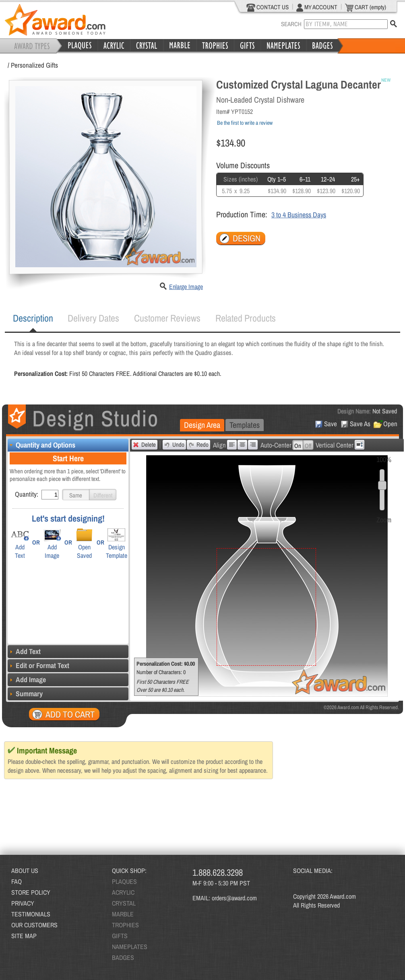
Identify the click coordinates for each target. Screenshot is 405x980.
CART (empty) (366, 7)
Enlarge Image (186, 287)
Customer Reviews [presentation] (167, 318)
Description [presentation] (33, 318)
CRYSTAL (124, 903)
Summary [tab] (25, 694)
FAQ (17, 881)
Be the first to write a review (245, 123)
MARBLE (123, 914)
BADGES (123, 957)
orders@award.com (234, 898)
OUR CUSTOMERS (34, 925)
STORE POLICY (31, 892)
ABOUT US (25, 871)
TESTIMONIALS (31, 914)
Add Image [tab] (27, 680)
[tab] (33, 318)
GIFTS (120, 936)
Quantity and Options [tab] (41, 445)
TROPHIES (125, 925)
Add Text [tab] (24, 651)
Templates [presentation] (245, 425)
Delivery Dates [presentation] (93, 318)
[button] (76, 495)
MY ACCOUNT (317, 7)
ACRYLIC (123, 892)
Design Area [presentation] (202, 425)
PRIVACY (23, 903)
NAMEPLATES (130, 947)
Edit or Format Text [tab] (38, 665)
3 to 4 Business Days (299, 215)
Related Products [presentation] (246, 318)
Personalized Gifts (34, 65)
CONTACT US (268, 7)
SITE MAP (24, 936)
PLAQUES (124, 881)
